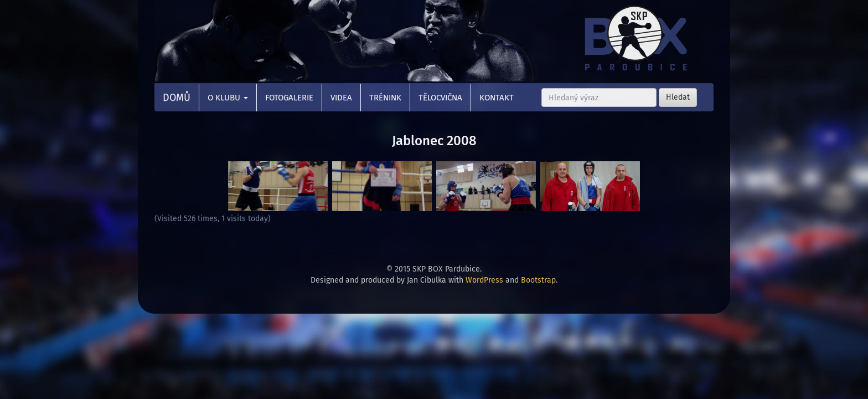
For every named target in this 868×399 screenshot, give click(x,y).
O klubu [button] (228, 98)
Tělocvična (440, 98)
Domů (177, 98)
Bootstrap (538, 280)
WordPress (484, 280)
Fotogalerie (289, 98)
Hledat (678, 97)
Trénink (385, 98)
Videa (341, 98)
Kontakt (497, 98)
